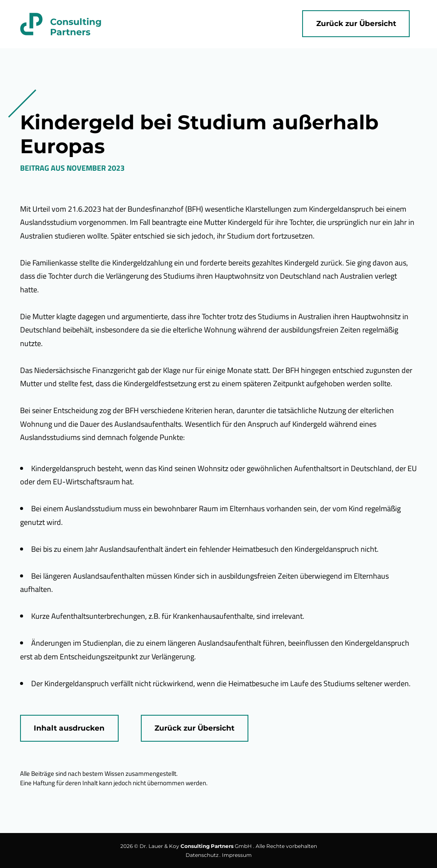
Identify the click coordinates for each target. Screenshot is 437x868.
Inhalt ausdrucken (69, 728)
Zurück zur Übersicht (356, 23)
